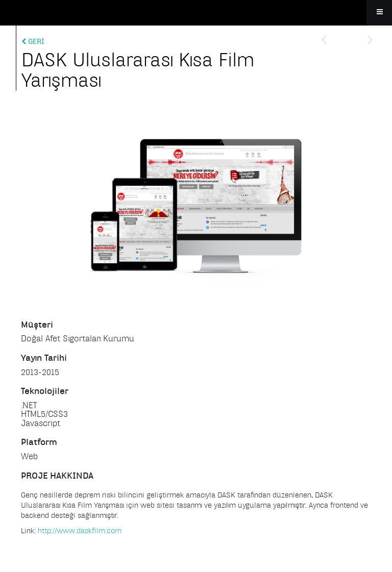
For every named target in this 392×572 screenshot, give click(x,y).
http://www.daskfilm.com (80, 531)
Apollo (196, 13)
